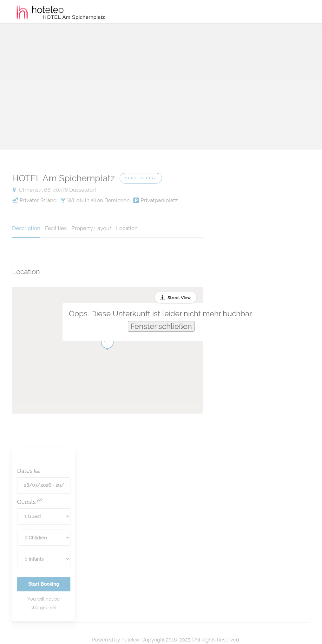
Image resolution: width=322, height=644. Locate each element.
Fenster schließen (161, 326)
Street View (179, 298)
